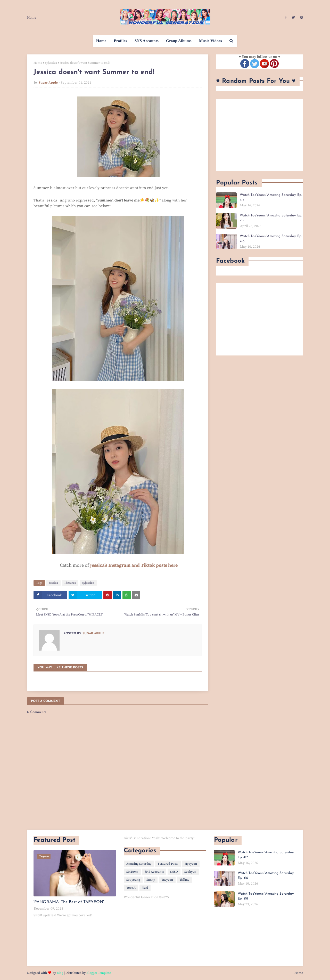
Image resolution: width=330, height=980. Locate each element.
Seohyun (190, 872)
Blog (60, 973)
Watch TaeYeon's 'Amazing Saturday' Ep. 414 (271, 218)
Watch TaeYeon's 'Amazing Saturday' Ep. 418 (266, 896)
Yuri (145, 888)
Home (32, 18)
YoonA (131, 888)
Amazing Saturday (139, 864)
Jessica (53, 583)
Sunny (151, 880)
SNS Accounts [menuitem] (147, 41)
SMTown (132, 872)
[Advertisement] (259, 135)
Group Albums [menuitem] (179, 41)
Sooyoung (133, 880)
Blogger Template (99, 973)
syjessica (51, 63)
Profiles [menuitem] (121, 41)
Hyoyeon (191, 864)
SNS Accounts (154, 872)
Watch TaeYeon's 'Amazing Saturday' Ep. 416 (271, 239)
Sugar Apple (48, 83)
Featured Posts (168, 864)
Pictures (70, 583)
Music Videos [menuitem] (211, 41)
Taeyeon (167, 880)
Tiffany (184, 880)
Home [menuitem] (101, 41)
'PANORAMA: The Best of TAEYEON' (69, 902)
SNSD (174, 872)
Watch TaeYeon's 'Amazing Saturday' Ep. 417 (271, 197)
